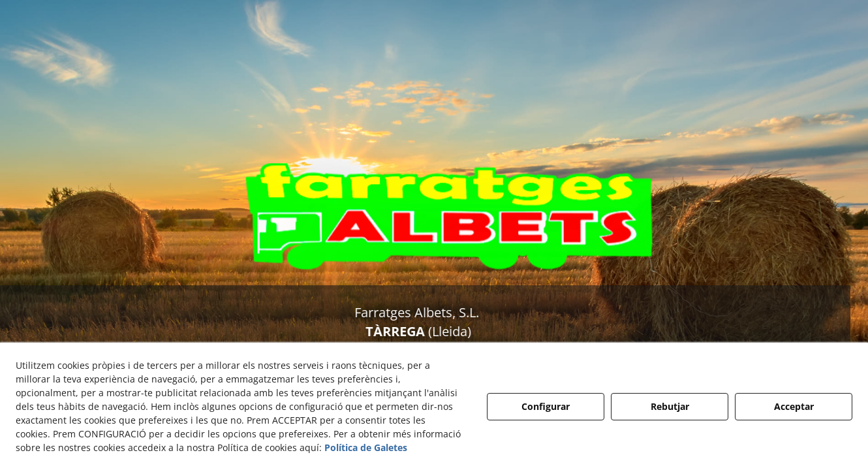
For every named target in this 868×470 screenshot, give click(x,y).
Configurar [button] (546, 406)
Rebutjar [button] (670, 406)
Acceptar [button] (794, 406)
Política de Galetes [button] (366, 447)
